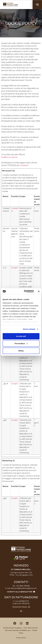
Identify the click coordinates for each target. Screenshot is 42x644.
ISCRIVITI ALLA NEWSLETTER (21, 592)
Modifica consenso (9, 157)
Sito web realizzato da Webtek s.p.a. (18, 630)
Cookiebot (24, 165)
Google (14, 268)
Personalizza (21, 343)
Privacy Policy (21, 638)
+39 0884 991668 (23, 586)
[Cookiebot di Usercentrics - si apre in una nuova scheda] (25, 291)
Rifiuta (21, 351)
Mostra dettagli (29, 329)
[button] (37, 5)
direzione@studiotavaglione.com (24, 588)
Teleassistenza (21, 607)
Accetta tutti (21, 336)
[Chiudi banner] (39, 291)
